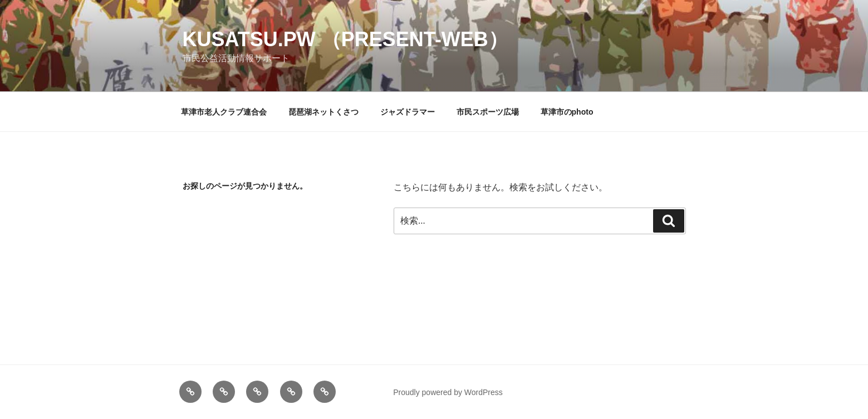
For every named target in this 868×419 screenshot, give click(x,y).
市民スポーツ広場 (488, 112)
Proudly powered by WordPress (448, 392)
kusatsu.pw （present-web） (345, 39)
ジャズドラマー (408, 112)
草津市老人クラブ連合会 (224, 112)
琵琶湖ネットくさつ (323, 112)
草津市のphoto (567, 112)
